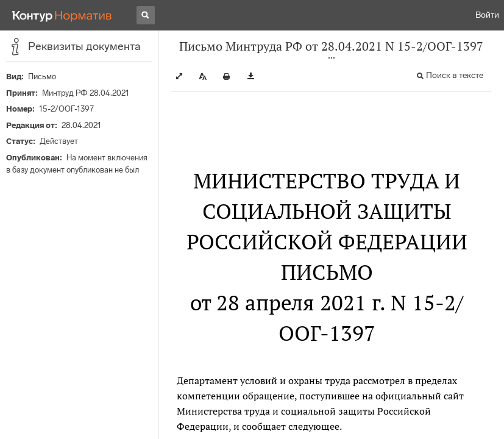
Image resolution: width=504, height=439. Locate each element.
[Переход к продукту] (62, 15)
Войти (487, 15)
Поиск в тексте (455, 75)
